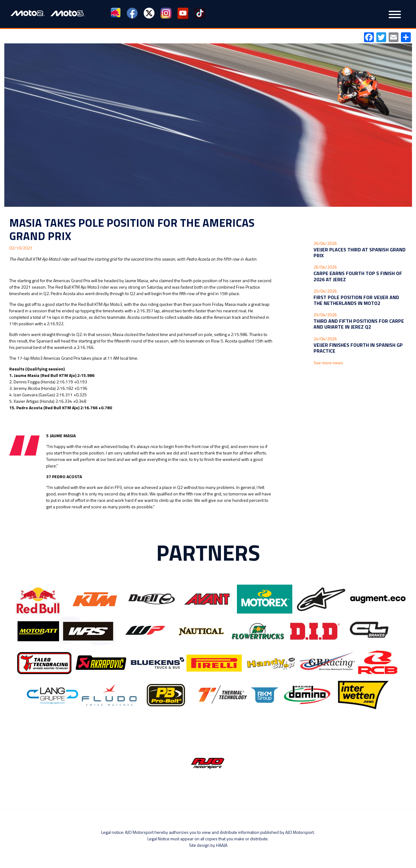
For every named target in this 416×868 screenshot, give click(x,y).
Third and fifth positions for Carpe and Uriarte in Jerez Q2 (359, 324)
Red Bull (116, 13)
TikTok (200, 13)
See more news (328, 363)
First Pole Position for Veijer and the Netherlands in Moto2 (356, 300)
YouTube (183, 13)
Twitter (149, 13)
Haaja (222, 845)
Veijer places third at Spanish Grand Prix (360, 252)
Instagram (166, 13)
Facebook (132, 13)
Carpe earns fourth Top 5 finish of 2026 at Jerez (358, 276)
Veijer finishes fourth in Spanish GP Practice (358, 348)
